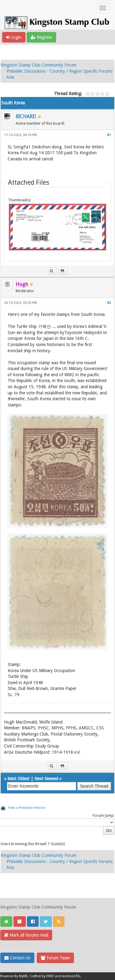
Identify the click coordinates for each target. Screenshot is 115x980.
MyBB (23, 976)
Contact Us (17, 958)
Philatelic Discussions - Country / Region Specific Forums (59, 71)
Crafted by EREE (42, 976)
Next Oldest (18, 779)
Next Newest (46, 779)
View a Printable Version (27, 808)
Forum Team (55, 958)
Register (41, 37)
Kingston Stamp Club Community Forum (38, 65)
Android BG (71, 976)
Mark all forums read (26, 935)
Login (14, 37)
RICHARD (26, 117)
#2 (109, 303)
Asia (10, 77)
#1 (109, 135)
